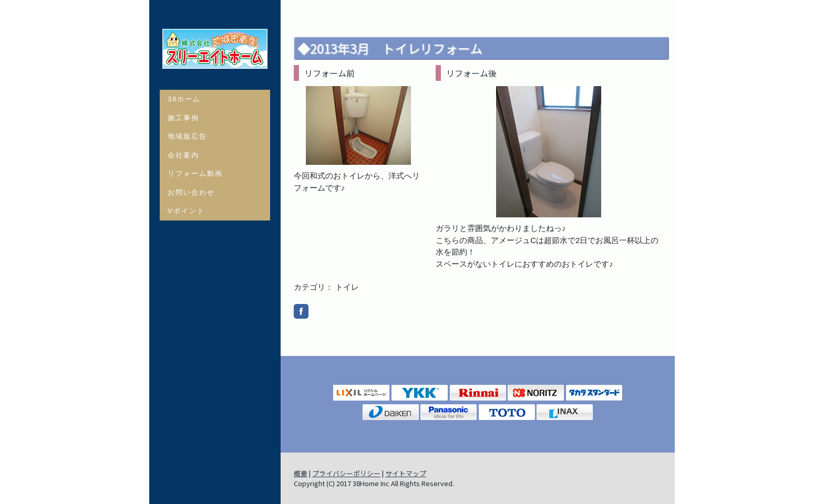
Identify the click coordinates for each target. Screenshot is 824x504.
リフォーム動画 (195, 174)
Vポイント (186, 211)
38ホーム (184, 99)
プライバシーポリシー (346, 473)
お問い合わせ (191, 192)
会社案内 (183, 155)
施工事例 (183, 118)
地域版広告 (187, 136)
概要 (301, 473)
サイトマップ (406, 473)
